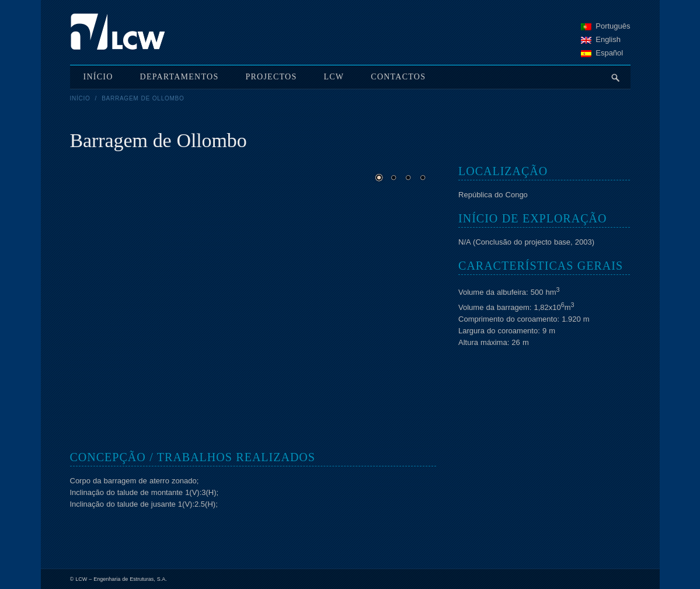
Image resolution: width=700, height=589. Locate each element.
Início (80, 98)
